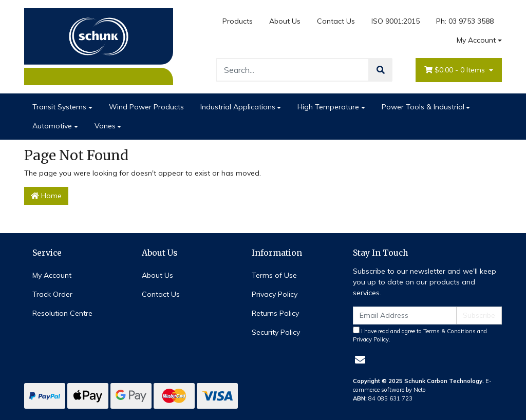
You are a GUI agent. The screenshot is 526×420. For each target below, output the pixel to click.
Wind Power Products (146, 107)
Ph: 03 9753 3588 (465, 21)
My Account (52, 275)
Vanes (105, 126)
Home (46, 196)
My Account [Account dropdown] (476, 40)
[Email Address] (405, 316)
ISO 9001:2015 (396, 21)
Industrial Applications (238, 107)
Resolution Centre (62, 313)
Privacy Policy (275, 294)
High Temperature (328, 107)
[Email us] (360, 360)
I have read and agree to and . (420, 335)
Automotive (52, 126)
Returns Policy (275, 313)
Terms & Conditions (449, 331)
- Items (456, 70)
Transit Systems (59, 107)
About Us (285, 21)
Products (238, 21)
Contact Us (336, 21)
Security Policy (276, 332)
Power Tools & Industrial (423, 107)
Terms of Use (274, 275)
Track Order (52, 294)
